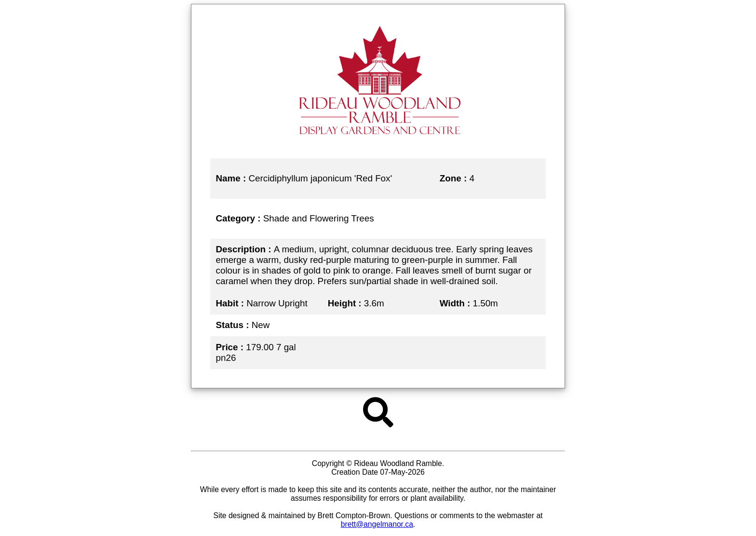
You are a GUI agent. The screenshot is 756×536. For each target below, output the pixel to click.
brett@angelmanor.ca (377, 524)
